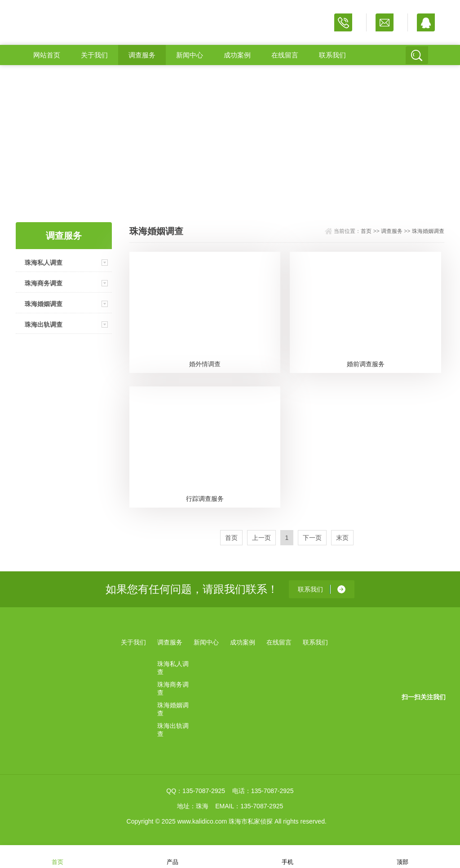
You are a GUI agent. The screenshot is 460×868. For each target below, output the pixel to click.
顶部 (402, 856)
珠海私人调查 (44, 263)
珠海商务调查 (44, 283)
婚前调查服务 (366, 364)
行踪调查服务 (205, 499)
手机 (287, 856)
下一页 (312, 538)
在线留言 (285, 55)
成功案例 (237, 55)
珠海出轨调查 (44, 324)
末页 (342, 538)
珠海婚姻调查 (44, 304)
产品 (172, 856)
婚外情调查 (205, 364)
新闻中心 (190, 55)
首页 (366, 231)
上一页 (261, 538)
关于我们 (94, 55)
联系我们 (332, 55)
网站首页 (47, 55)
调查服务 (142, 55)
